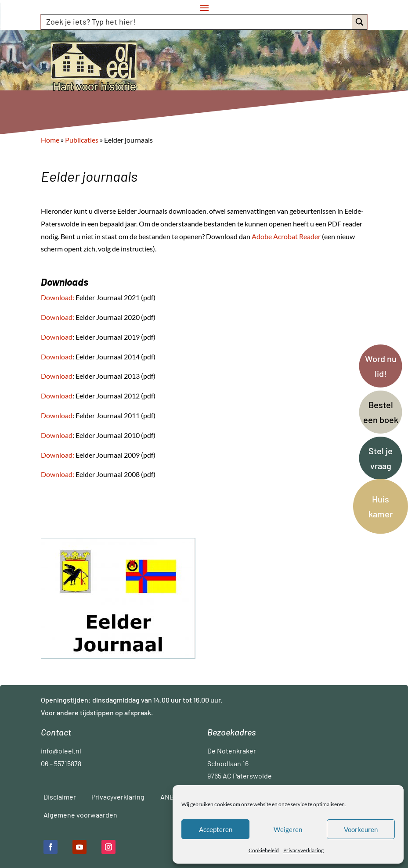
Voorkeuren (361, 829)
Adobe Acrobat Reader (287, 236)
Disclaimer (60, 797)
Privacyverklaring (303, 850)
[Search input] (197, 22)
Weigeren (288, 829)
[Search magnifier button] (359, 22)
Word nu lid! (381, 366)
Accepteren (216, 829)
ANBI (168, 797)
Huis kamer (381, 506)
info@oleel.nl (61, 751)
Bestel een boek (381, 412)
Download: (58, 297)
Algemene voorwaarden (80, 815)
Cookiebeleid (264, 850)
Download (57, 317)
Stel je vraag (381, 458)
